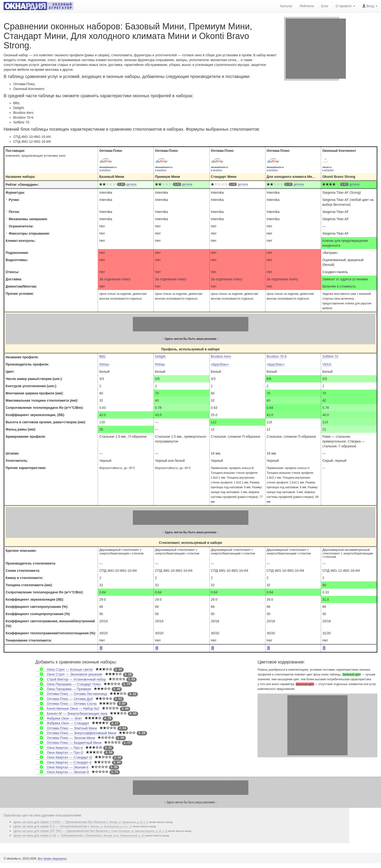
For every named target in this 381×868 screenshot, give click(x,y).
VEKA (327, 364)
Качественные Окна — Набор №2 (68, 708)
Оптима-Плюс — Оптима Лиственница (72, 694)
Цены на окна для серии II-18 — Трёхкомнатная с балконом (79, 835)
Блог (325, 6)
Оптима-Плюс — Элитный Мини (67, 728)
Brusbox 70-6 (277, 356)
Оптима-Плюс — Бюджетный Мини (69, 743)
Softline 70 (330, 356)
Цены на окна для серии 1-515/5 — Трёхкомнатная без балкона (81, 822)
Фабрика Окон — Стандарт (63, 723)
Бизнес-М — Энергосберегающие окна (72, 714)
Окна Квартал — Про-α (59, 748)
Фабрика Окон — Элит (59, 718)
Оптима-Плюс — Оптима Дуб (65, 699)
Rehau (104, 364)
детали (131, 184)
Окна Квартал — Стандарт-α (64, 762)
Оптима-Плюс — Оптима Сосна (66, 704)
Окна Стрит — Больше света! (65, 669)
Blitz (102, 356)
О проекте (345, 6)
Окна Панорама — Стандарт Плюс (69, 684)
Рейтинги (307, 6)
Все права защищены (52, 859)
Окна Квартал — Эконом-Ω (63, 772)
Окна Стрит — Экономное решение (69, 674)
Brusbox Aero (221, 356)
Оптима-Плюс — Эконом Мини (66, 738)
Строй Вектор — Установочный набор (71, 679)
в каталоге (105, 170)
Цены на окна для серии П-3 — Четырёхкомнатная (72, 826)
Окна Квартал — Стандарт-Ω (64, 757)
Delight (160, 356)
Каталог (286, 6)
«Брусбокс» (220, 364)
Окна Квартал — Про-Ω (60, 752)
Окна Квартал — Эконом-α (62, 767)
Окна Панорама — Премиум (64, 689)
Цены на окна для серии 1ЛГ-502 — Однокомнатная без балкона (90, 831)
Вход (370, 6)
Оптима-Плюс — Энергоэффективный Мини (76, 733)
